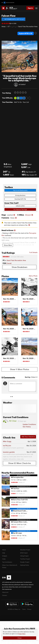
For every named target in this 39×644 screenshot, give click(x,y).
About (4, 550)
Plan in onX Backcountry (20, 190)
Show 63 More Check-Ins (19, 463)
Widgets (5, 556)
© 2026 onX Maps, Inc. (14, 609)
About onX (5, 592)
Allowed (28, 215)
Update (29, 424)
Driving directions (20, 195)
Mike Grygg (7, 441)
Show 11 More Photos (19, 369)
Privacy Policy (22, 634)
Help (4, 553)
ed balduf (22, 84)
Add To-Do (18, 102)
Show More (8, 245)
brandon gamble (9, 452)
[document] (19, 635)
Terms (24, 609)
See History (27, 427)
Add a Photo (33, 276)
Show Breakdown (19, 267)
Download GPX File (20, 199)
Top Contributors (7, 562)
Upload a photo (20, 206)
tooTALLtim (7, 446)
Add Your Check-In (28, 437)
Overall (9, 263)
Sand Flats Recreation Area (28, 26)
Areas (4, 26)
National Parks (25, 565)
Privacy (29, 609)
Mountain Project (25, 550)
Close (20, 638)
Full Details (33, 252)
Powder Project (25, 562)
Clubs (4, 559)
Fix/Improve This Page (20, 209)
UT (9, 26)
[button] (4, 56)
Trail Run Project (25, 559)
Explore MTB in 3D (26, 33)
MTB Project (24, 553)
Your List (26, 102)
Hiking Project (24, 556)
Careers (5, 595)
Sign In (30, 8)
